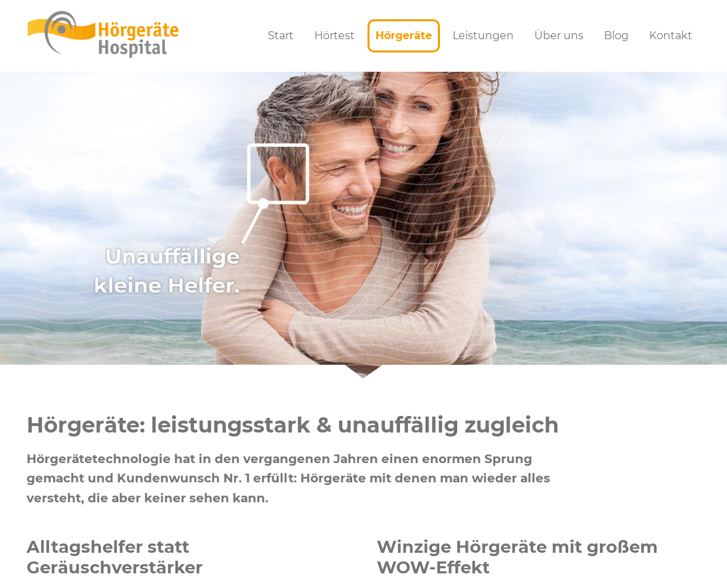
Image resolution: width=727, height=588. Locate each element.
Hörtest (335, 36)
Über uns (559, 36)
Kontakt (671, 36)
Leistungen (483, 36)
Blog (616, 36)
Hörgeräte (404, 36)
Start (281, 36)
